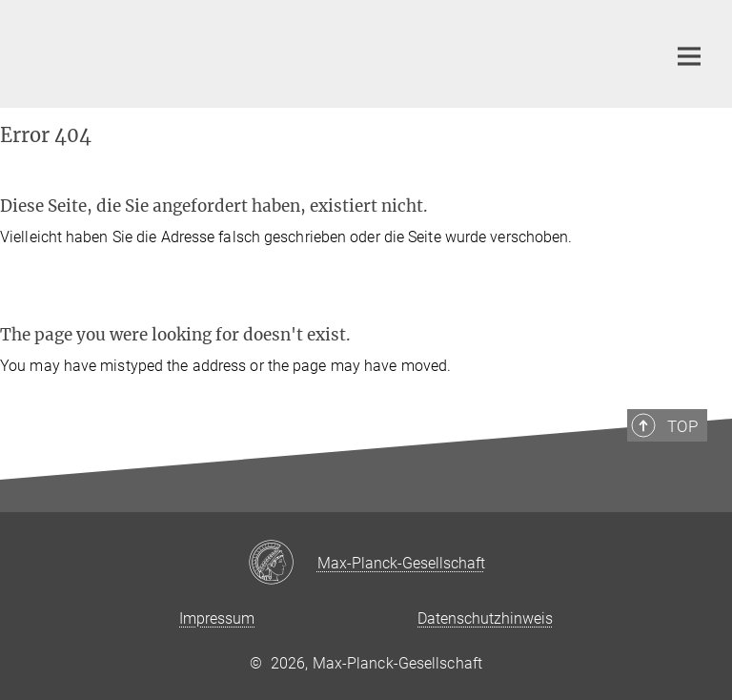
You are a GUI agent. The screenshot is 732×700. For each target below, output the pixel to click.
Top (682, 426)
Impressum (217, 618)
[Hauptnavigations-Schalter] (689, 56)
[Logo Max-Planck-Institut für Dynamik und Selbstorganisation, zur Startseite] (333, 51)
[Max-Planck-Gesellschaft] (283, 564)
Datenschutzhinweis (485, 618)
